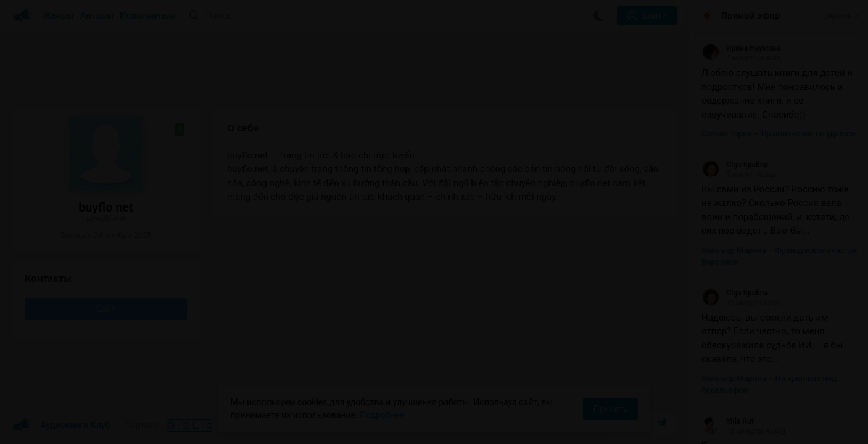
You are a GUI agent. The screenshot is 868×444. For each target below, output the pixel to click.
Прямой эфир (751, 15)
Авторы (97, 15)
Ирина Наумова (741, 48)
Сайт (106, 309)
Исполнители (148, 15)
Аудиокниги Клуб (61, 425)
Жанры (58, 15)
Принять (610, 409)
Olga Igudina (735, 165)
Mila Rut (728, 421)
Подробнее (382, 415)
